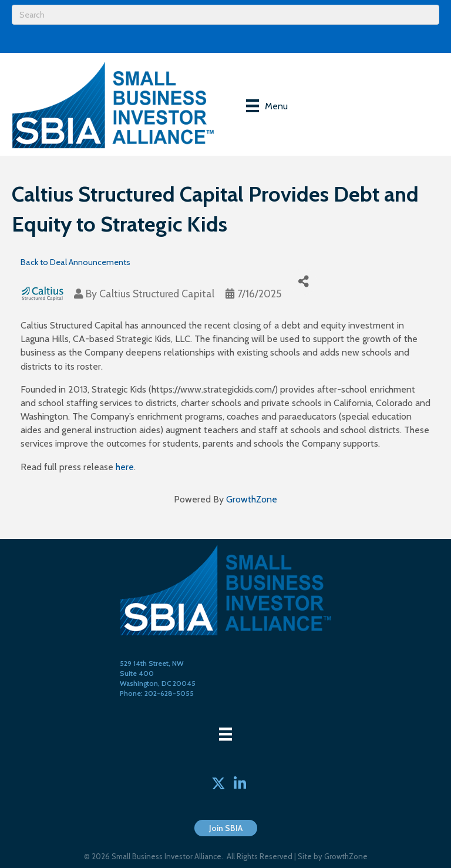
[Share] (303, 282)
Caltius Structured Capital (157, 294)
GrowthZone (252, 499)
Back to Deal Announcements (75, 262)
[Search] (225, 15)
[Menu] (267, 106)
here (125, 467)
